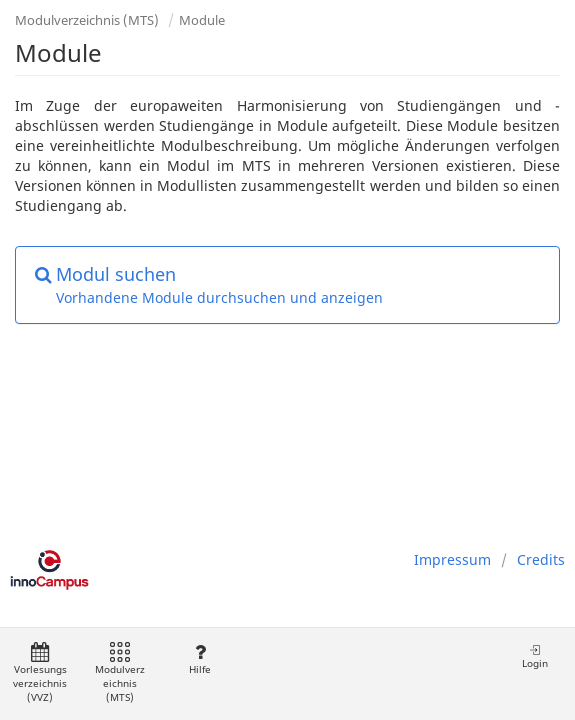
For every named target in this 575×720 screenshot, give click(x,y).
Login (535, 656)
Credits (541, 559)
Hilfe (199, 659)
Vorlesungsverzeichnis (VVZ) (40, 673)
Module (202, 20)
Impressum (452, 559)
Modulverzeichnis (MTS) (87, 20)
